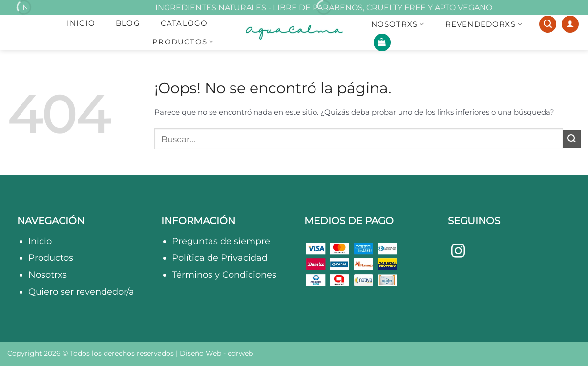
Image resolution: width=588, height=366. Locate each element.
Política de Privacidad (220, 257)
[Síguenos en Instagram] (458, 252)
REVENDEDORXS (484, 24)
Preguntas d (199, 241)
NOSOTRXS (398, 24)
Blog (128, 23)
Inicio (81, 23)
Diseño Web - (216, 353)
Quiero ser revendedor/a (81, 292)
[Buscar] (548, 24)
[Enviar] (572, 139)
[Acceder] (570, 24)
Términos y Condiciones (224, 274)
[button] (382, 42)
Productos (183, 42)
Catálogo (184, 23)
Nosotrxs (48, 274)
